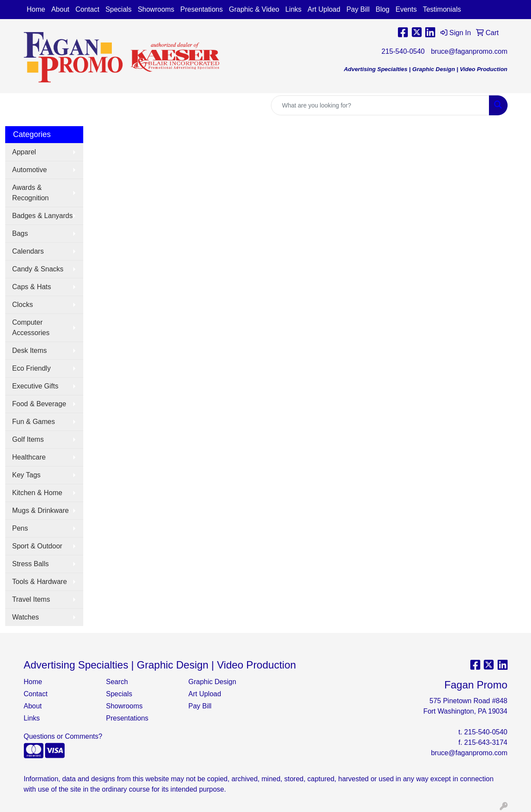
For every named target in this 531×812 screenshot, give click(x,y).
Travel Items (31, 599)
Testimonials (442, 9)
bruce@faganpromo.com (469, 51)
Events (406, 9)
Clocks (23, 305)
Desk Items (29, 351)
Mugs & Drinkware (41, 510)
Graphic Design (212, 682)
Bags (20, 233)
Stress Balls (30, 564)
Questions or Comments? (63, 736)
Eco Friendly (31, 368)
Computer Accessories (31, 328)
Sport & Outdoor (37, 546)
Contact (87, 9)
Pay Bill (358, 9)
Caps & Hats (32, 287)
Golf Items (28, 439)
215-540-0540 (403, 51)
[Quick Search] (380, 105)
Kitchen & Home (37, 493)
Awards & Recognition (31, 193)
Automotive (29, 170)
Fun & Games (34, 422)
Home (36, 9)
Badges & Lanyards (42, 216)
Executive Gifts (35, 386)
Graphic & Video (254, 9)
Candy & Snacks (38, 269)
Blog (382, 9)
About (60, 9)
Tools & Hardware (39, 582)
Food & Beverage (39, 404)
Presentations (202, 9)
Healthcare (29, 457)
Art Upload (324, 9)
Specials (118, 9)
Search (117, 682)
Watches (26, 617)
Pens (20, 528)
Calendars (28, 251)
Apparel (24, 152)
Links (293, 9)
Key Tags (26, 475)
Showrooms (156, 9)
